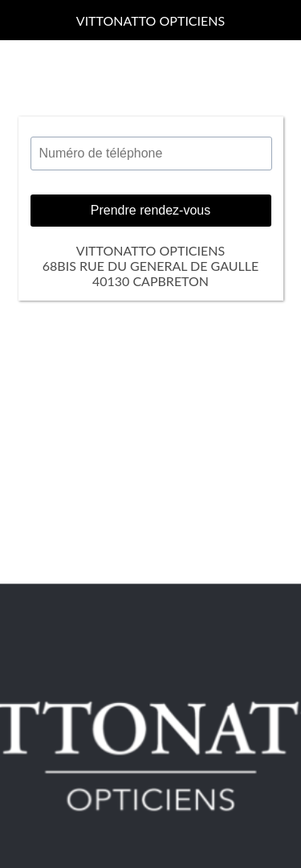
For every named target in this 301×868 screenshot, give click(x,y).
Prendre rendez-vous (150, 210)
